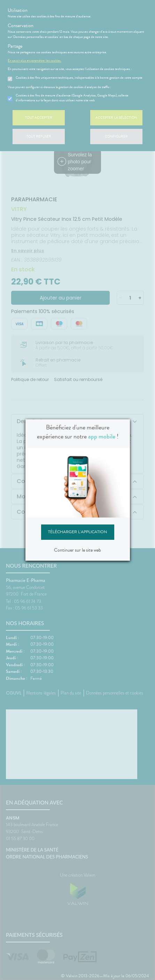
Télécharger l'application (77, 532)
